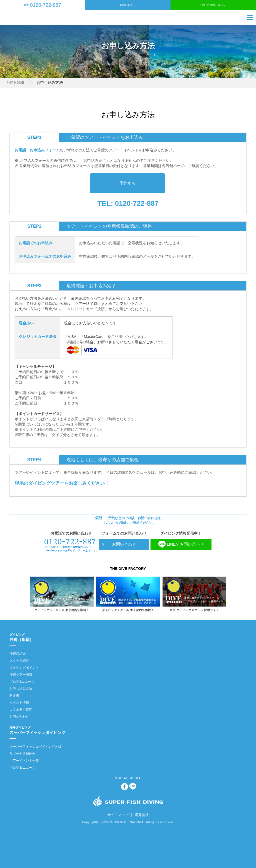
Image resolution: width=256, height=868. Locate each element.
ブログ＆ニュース (22, 767)
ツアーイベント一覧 (24, 760)
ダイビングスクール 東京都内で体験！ (128, 610)
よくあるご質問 (21, 710)
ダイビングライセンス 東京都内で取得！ (62, 610)
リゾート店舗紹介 (22, 754)
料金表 (14, 696)
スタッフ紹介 (19, 661)
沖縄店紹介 (18, 654)
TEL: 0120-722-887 (128, 203)
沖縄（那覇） (125, 637)
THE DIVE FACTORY (128, 568)
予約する (127, 183)
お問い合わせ (128, 5)
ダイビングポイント (24, 668)
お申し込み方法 (21, 689)
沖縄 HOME (15, 83)
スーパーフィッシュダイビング (125, 730)
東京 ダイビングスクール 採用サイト (194, 610)
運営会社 (141, 815)
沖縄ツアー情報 (21, 675)
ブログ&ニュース (22, 682)
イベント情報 (19, 703)
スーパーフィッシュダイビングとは (35, 747)
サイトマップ (118, 815)
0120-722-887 (42, 5)
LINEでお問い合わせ (213, 5)
